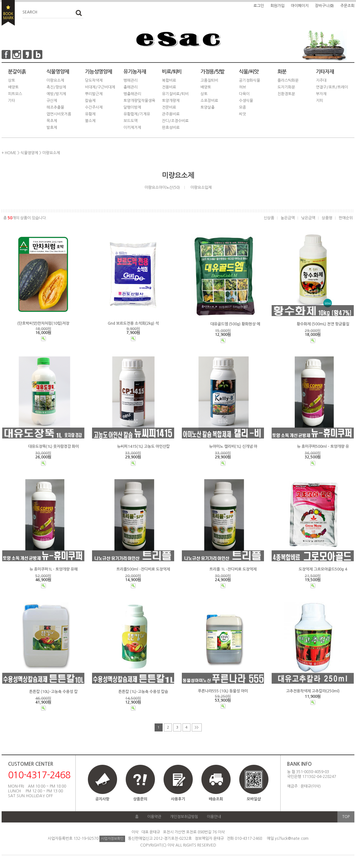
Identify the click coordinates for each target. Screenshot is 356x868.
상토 (12, 80)
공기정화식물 (250, 80)
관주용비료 (171, 114)
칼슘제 (90, 101)
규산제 (52, 101)
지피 (319, 101)
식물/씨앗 (249, 72)
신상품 (269, 218)
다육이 (244, 94)
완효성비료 (171, 128)
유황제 (90, 114)
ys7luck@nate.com (292, 839)
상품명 (327, 218)
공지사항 (102, 799)
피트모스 (15, 94)
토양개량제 (171, 101)
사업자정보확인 (112, 839)
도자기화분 (286, 87)
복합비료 (169, 80)
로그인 (259, 6)
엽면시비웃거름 (59, 114)
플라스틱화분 (288, 80)
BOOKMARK (8, 13)
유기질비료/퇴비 (175, 94)
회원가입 (277, 6)
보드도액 (131, 121)
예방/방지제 (56, 94)
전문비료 (169, 107)
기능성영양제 (98, 72)
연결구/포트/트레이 (332, 87)
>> (197, 727)
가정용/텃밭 (212, 72)
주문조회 (347, 6)
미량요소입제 (201, 188)
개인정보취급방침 (184, 817)
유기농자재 (135, 72)
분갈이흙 (17, 72)
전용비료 (169, 87)
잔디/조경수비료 (175, 121)
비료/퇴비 (172, 72)
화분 (282, 72)
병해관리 (131, 80)
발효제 (52, 128)
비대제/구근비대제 (100, 87)
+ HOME (9, 153)
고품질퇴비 (209, 80)
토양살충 (208, 107)
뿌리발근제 (94, 94)
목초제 (52, 121)
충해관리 (131, 87)
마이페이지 (300, 6)
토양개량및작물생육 (139, 101)
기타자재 (325, 72)
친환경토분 (286, 94)
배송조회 (216, 799)
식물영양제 (58, 72)
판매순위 (346, 218)
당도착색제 (94, 80)
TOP (346, 817)
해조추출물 (55, 107)
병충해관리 (132, 94)
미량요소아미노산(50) (162, 188)
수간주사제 (94, 107)
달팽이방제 (132, 107)
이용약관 (154, 817)
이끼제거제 (132, 128)
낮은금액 (308, 218)
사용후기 (178, 799)
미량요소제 (55, 80)
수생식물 (246, 101)
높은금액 (288, 218)
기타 (12, 101)
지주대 (321, 80)
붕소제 (90, 121)
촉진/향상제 (56, 87)
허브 (242, 87)
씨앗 (242, 114)
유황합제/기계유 (137, 114)
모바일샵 (254, 786)
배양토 (13, 87)
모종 (242, 107)
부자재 (321, 94)
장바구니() (324, 6)
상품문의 (140, 799)
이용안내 (214, 817)
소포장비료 (209, 101)
